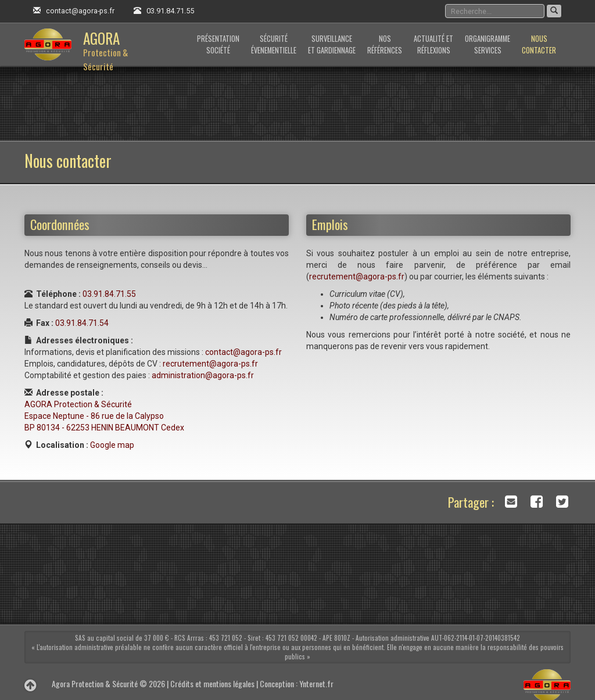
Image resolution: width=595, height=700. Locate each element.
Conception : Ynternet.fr (297, 683)
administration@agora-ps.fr (203, 375)
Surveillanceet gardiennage (332, 44)
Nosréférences (385, 44)
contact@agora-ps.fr (80, 11)
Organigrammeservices (488, 44)
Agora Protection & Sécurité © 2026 (108, 683)
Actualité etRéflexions (433, 44)
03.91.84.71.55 (170, 11)
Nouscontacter (539, 44)
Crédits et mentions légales (212, 683)
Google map (112, 445)
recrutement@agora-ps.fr (210, 364)
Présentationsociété (218, 44)
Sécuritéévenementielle (274, 44)
